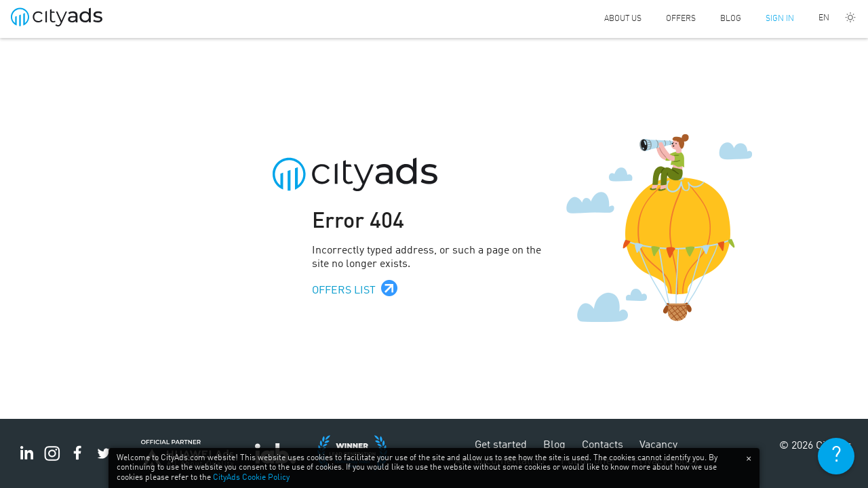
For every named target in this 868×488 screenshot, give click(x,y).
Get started (501, 445)
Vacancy (658, 445)
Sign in (780, 19)
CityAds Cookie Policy (251, 478)
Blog (731, 19)
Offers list (344, 291)
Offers (681, 19)
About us (623, 19)
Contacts (603, 445)
